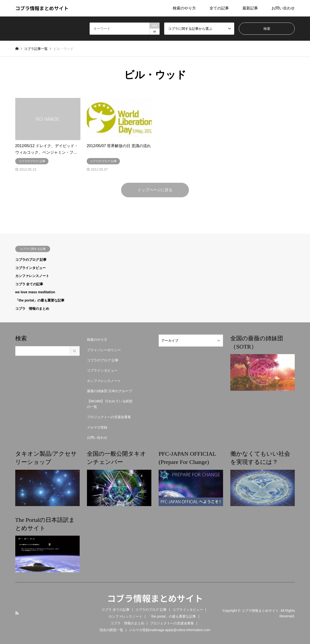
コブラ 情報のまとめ (32, 309)
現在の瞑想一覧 (111, 630)
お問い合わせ (283, 8)
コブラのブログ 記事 (31, 260)
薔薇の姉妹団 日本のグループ (109, 391)
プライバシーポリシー (104, 350)
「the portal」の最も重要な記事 (40, 300)
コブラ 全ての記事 (29, 284)
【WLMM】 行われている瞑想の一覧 (110, 404)
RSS (17, 613)
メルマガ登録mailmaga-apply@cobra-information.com (170, 630)
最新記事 (250, 8)
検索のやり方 (184, 8)
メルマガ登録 (97, 427)
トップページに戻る (155, 190)
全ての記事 (219, 8)
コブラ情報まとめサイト (155, 598)
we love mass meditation (35, 292)
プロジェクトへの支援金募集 (109, 417)
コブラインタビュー (31, 268)
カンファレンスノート (32, 276)
